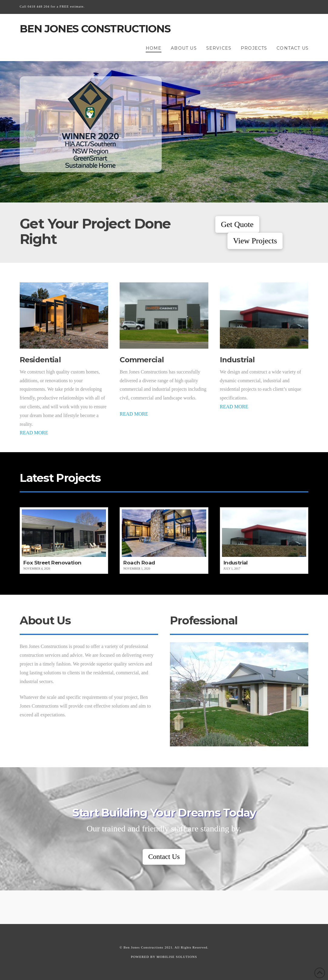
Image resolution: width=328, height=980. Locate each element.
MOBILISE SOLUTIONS (177, 957)
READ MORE (34, 433)
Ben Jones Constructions (95, 29)
